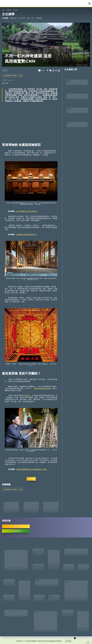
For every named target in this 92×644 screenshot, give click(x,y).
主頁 (3, 10)
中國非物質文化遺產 (10, 75)
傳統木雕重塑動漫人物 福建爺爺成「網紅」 (32, 469)
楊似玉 (28, 395)
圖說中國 (13, 18)
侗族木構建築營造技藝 (42, 388)
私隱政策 (53, 641)
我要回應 (31, 479)
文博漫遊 (39, 18)
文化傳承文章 (71, 69)
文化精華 (9, 10)
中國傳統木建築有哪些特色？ (27, 234)
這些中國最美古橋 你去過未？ (27, 211)
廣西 (21, 75)
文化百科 (22, 18)
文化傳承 (15, 10)
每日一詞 (30, 18)
